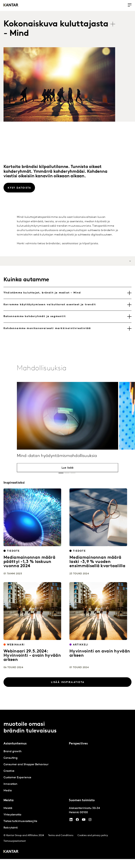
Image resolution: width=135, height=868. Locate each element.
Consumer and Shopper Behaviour (26, 765)
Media (8, 791)
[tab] (67, 293)
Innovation (10, 784)
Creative (9, 771)
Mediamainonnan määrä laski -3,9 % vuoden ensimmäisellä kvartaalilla (97, 562)
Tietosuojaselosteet (15, 841)
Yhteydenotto (12, 815)
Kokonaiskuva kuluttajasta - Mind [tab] (56, 29)
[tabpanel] (35, 771)
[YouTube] (71, 820)
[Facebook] (77, 820)
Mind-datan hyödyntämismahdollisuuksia (57, 469)
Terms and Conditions (61, 835)
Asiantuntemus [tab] (15, 744)
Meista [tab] (8, 800)
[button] (61, 473)
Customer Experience (17, 778)
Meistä (8, 808)
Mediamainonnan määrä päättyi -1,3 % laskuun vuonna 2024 (29, 562)
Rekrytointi (11, 828)
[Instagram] (90, 820)
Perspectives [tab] (78, 744)
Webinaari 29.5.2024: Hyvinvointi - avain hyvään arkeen (32, 656)
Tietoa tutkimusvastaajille (20, 821)
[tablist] (61, 29)
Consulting (11, 758)
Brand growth (13, 752)
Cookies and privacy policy (93, 835)
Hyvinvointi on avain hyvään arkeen (100, 654)
